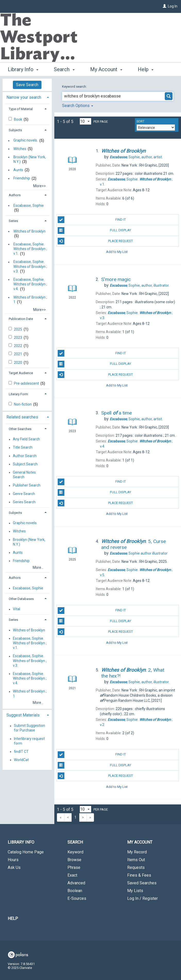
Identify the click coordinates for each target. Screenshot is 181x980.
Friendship (22, 178)
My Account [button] (106, 69)
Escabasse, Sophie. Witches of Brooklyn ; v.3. (30, 267)
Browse (74, 860)
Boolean (75, 891)
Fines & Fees (139, 875)
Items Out (136, 860)
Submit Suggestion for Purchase (29, 728)
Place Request (95, 241)
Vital (16, 609)
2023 (18, 337)
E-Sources (77, 898)
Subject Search (25, 464)
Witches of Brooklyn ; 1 (30, 300)
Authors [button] (15, 195)
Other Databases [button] (21, 599)
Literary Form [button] (18, 394)
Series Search (24, 502)
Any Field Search (26, 439)
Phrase (74, 867)
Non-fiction (23, 404)
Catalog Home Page (26, 852)
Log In (173, 6)
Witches (20, 149)
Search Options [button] (78, 106)
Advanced (76, 883)
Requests (136, 867)
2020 (18, 363)
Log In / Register (143, 898)
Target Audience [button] (21, 373)
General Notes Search (24, 475)
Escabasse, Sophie (29, 205)
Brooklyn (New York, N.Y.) (30, 159)
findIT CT (21, 752)
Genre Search (24, 494)
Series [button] (13, 221)
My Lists (135, 891)
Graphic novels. (26, 141)
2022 (18, 346)
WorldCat (21, 760)
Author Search (25, 456)
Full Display (94, 230)
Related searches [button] (22, 417)
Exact (72, 875)
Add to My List (117, 252)
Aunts (18, 170)
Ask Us (14, 867)
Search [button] (64, 69)
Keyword (75, 852)
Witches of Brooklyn (29, 231)
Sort (140, 121)
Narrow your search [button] (24, 97)
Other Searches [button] (20, 429)
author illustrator (139, 553)
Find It (92, 220)
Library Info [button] (23, 69)
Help (13, 919)
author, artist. (136, 157)
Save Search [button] (27, 85)
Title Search (23, 448)
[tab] (27, 97)
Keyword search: (75, 87)
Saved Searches (142, 883)
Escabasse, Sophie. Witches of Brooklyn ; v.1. (30, 249)
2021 (18, 354)
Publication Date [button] (21, 319)
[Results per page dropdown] (85, 121)
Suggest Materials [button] (23, 715)
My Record (137, 852)
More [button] (148, 69)
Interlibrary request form (29, 741)
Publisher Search (27, 485)
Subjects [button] (15, 130)
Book (18, 119)
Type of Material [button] (21, 109)
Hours (13, 860)
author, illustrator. (140, 285)
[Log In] (165, 6)
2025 (18, 329)
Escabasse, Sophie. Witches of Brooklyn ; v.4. (30, 284)
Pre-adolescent (27, 383)
